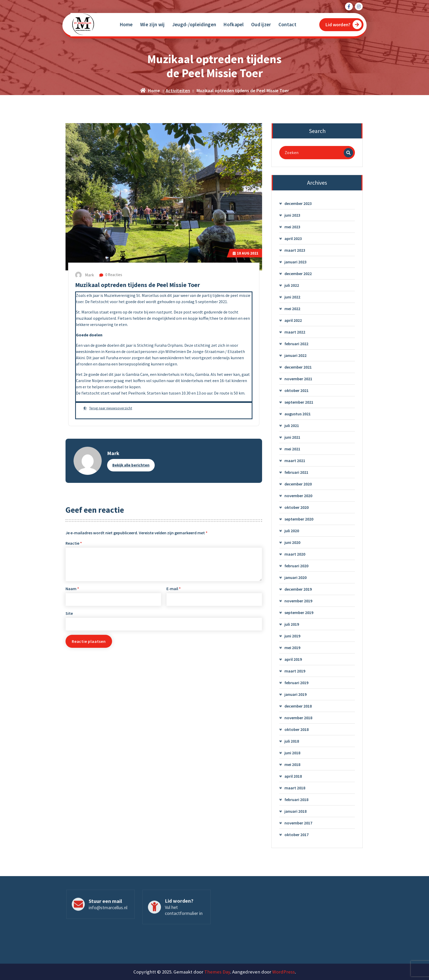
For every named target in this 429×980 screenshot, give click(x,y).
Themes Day (217, 972)
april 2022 (293, 321)
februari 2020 (296, 566)
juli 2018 (292, 741)
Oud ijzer (261, 24)
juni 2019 (292, 636)
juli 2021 (292, 426)
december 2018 (298, 706)
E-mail (174, 589)
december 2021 (298, 367)
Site (69, 614)
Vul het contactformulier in (184, 913)
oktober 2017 (297, 835)
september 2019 (299, 613)
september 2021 (299, 402)
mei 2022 (292, 309)
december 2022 (298, 274)
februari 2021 (296, 472)
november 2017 (298, 823)
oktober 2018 (297, 730)
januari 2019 (295, 695)
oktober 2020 (297, 508)
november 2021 (298, 379)
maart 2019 (295, 671)
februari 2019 (296, 683)
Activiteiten (178, 91)
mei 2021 (292, 449)
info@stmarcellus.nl (108, 910)
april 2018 (293, 776)
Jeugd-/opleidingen (194, 24)
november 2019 (298, 601)
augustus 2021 (298, 414)
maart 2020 (295, 554)
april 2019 (293, 659)
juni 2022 (292, 297)
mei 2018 (292, 765)
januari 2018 (295, 811)
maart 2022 (295, 332)
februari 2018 (296, 800)
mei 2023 (292, 227)
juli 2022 (292, 285)
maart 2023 (295, 250)
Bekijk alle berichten (131, 465)
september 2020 (299, 519)
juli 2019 (292, 624)
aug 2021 (246, 253)
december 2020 (298, 484)
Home (126, 24)
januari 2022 (295, 356)
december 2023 (298, 204)
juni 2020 (292, 543)
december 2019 (298, 589)
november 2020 (298, 496)
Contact (287, 24)
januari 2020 (295, 578)
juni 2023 (292, 215)
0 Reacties (111, 275)
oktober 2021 (297, 391)
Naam (72, 589)
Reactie (74, 543)
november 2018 (298, 718)
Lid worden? (344, 25)
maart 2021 (295, 461)
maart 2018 (295, 788)
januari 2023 (295, 262)
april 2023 (293, 239)
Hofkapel (233, 24)
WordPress (284, 972)
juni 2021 (292, 437)
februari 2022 (296, 344)
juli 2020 (292, 531)
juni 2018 (292, 753)
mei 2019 (292, 648)
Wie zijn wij (152, 24)
